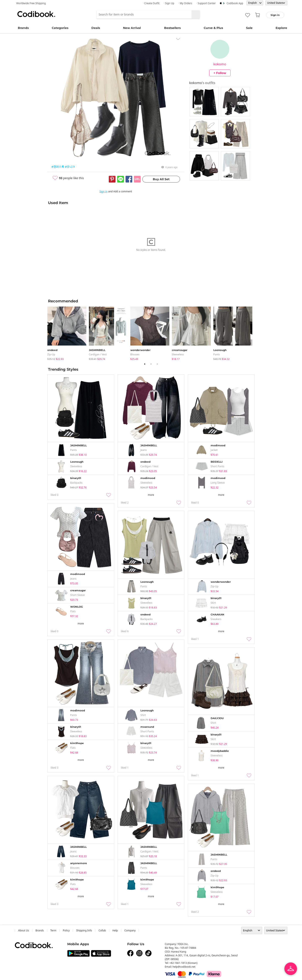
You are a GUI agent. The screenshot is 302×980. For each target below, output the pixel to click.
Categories (60, 28)
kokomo (220, 64)
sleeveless (178, 354)
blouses (135, 354)
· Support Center (206, 3)
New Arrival (132, 28)
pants (217, 354)
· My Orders (185, 3)
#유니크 (70, 167)
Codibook (36, 14)
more (151, 495)
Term (53, 930)
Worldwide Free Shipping (31, 3)
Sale (249, 28)
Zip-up (51, 354)
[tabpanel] (68, 333)
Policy (66, 930)
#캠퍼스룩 (58, 167)
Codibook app (235, 3)
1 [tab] (145, 364)
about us (24, 930)
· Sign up (169, 3)
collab (102, 930)
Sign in (104, 191)
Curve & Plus (213, 28)
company (130, 930)
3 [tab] (157, 364)
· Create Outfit (151, 3)
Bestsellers (172, 28)
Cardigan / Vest (98, 354)
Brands (23, 28)
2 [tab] (151, 364)
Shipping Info (84, 930)
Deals (96, 28)
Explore (281, 28)
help (115, 930)
